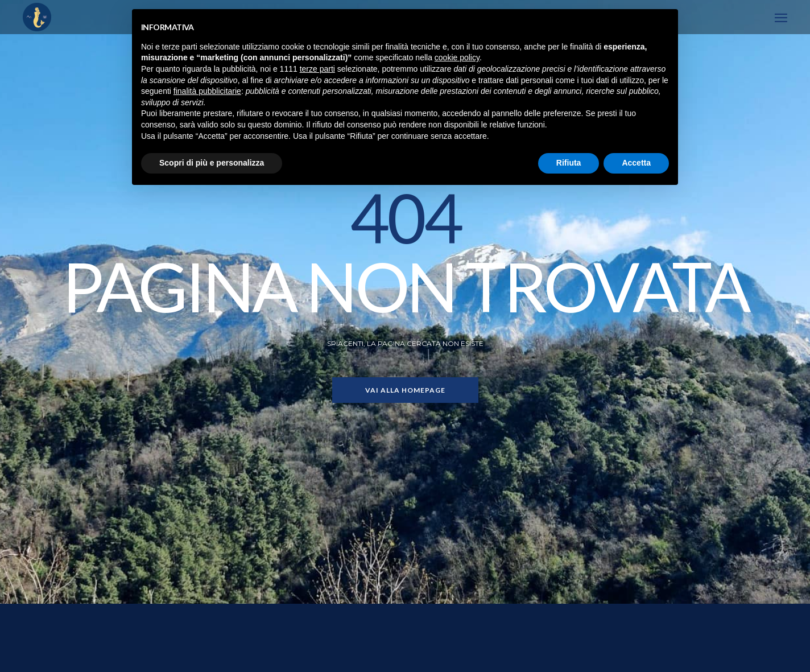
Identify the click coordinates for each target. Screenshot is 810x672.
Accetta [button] (636, 163)
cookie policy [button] (457, 57)
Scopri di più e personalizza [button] (212, 163)
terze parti (317, 69)
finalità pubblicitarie (207, 91)
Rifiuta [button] (569, 163)
